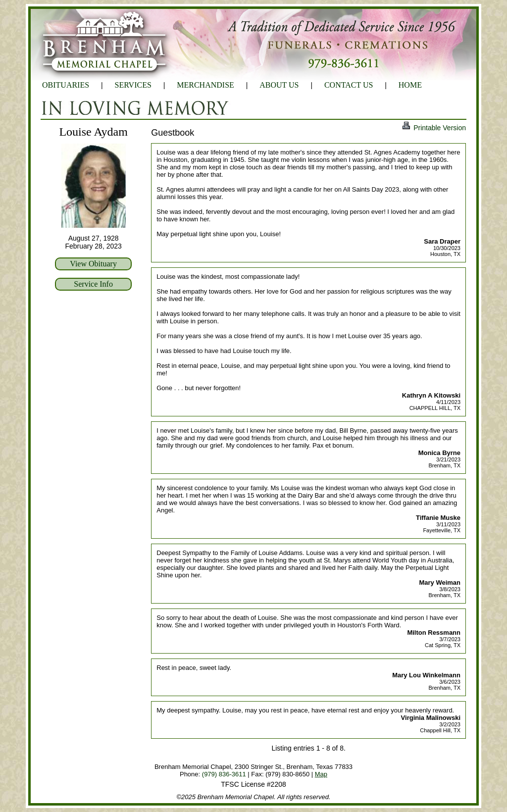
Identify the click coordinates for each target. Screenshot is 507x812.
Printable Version (434, 128)
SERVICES (133, 85)
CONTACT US (349, 85)
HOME (410, 85)
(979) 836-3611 (224, 774)
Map (321, 774)
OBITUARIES (66, 85)
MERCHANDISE (205, 85)
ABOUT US (279, 85)
